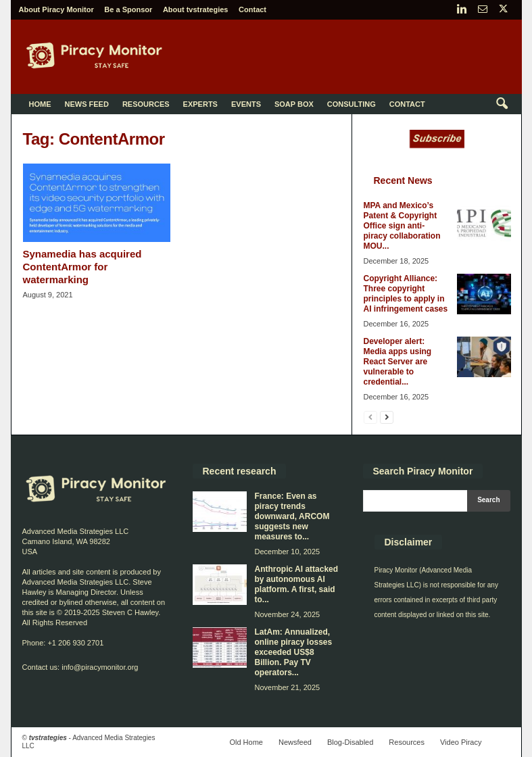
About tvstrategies (196, 9)
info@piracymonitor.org (100, 667)
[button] (502, 104)
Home (40, 104)
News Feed (87, 104)
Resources (146, 104)
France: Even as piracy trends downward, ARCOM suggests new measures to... (292, 516)
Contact (252, 9)
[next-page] (387, 417)
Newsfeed (295, 742)
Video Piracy (461, 742)
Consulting (352, 104)
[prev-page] (370, 417)
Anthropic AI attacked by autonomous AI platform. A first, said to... (297, 584)
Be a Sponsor (128, 9)
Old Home (246, 742)
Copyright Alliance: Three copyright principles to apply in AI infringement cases (406, 294)
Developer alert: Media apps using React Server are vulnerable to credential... (398, 362)
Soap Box (294, 104)
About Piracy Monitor (56, 9)
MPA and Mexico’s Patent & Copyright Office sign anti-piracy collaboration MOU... (402, 226)
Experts (200, 104)
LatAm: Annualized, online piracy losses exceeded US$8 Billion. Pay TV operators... (294, 652)
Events (246, 104)
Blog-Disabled (350, 742)
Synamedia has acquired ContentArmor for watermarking (82, 267)
